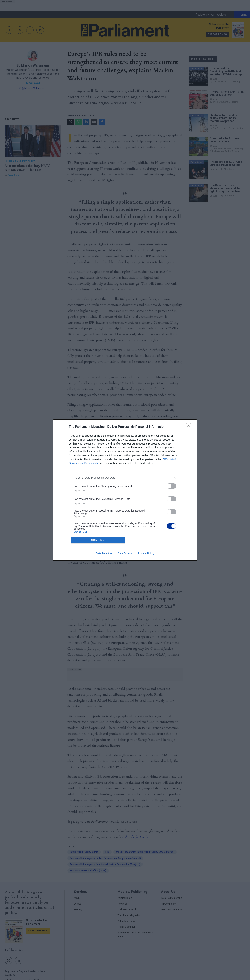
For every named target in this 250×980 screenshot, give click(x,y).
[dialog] (125, 490)
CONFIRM (98, 540)
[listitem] (125, 478)
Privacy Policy (146, 553)
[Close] (190, 427)
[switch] (171, 486)
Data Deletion (104, 553)
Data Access (125, 553)
